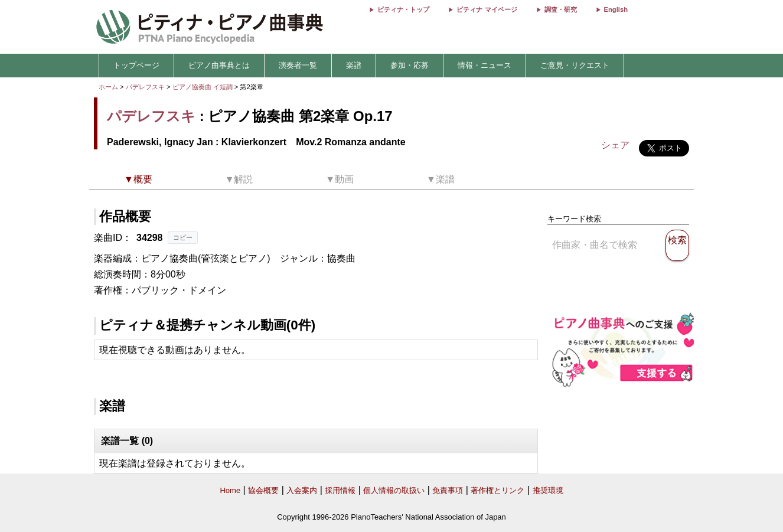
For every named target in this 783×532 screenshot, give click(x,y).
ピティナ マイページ (487, 9)
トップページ (136, 65)
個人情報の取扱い (394, 490)
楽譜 (354, 65)
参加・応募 (410, 65)
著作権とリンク (497, 490)
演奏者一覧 (298, 65)
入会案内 (302, 490)
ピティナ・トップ (403, 9)
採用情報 (340, 490)
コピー (183, 237)
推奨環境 (548, 490)
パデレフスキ (145, 87)
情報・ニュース (485, 65)
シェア (615, 145)
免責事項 (448, 490)
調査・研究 (561, 9)
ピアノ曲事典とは (219, 65)
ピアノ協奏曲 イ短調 (203, 87)
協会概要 (263, 490)
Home (230, 490)
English (616, 9)
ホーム (108, 87)
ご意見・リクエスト (575, 65)
